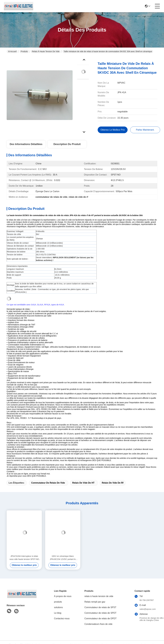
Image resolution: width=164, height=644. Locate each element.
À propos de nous (63, 596)
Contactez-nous (62, 618)
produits (58, 602)
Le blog (58, 613)
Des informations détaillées (26, 144)
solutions (58, 607)
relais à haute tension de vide (46, 51)
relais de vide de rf (113, 483)
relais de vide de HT (83, 483)
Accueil (12, 51)
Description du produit (67, 144)
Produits (24, 51)
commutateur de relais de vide (48, 483)
